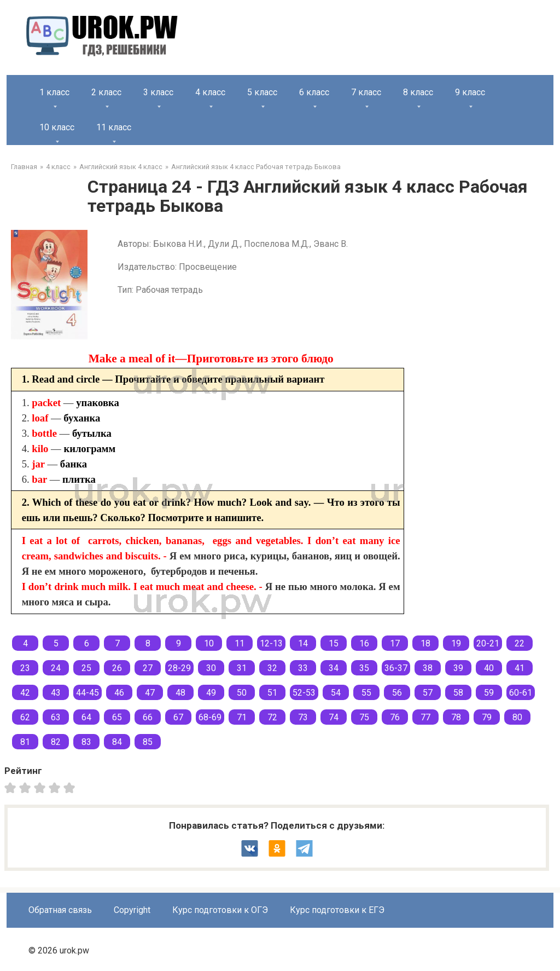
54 (336, 693)
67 (178, 717)
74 (334, 717)
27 (148, 668)
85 (148, 742)
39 (458, 668)
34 (334, 668)
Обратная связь (60, 910)
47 (150, 693)
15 (334, 643)
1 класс (54, 92)
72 (272, 717)
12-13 (271, 643)
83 (86, 742)
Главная (24, 167)
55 (366, 693)
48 (180, 693)
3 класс (158, 92)
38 (428, 668)
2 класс (106, 92)
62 (25, 717)
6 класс (314, 92)
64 (86, 717)
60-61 (521, 693)
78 (456, 717)
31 (242, 668)
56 (397, 693)
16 (364, 643)
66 (148, 717)
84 (117, 742)
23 (25, 668)
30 (211, 668)
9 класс (470, 92)
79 (487, 717)
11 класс (114, 127)
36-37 (396, 668)
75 (364, 717)
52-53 (304, 693)
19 (456, 643)
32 (272, 668)
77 (425, 717)
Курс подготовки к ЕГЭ (337, 910)
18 (425, 643)
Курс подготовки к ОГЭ (220, 910)
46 (119, 693)
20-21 (488, 643)
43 (56, 693)
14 (303, 643)
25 (86, 668)
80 (517, 717)
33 (303, 668)
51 (272, 693)
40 (489, 668)
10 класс (57, 127)
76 (395, 717)
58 (458, 693)
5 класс (262, 92)
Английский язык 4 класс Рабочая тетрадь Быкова (256, 167)
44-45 (87, 693)
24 (56, 668)
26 (117, 668)
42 (25, 693)
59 (489, 693)
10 (209, 643)
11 (240, 643)
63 (56, 717)
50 (242, 693)
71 (242, 717)
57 (428, 693)
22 (520, 643)
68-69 (210, 717)
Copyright (132, 910)
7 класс (366, 92)
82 (56, 742)
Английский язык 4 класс (121, 167)
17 (395, 643)
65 (117, 717)
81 (25, 742)
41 (520, 668)
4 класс (210, 92)
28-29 (179, 668)
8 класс (418, 92)
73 (303, 717)
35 (364, 668)
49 (211, 693)
